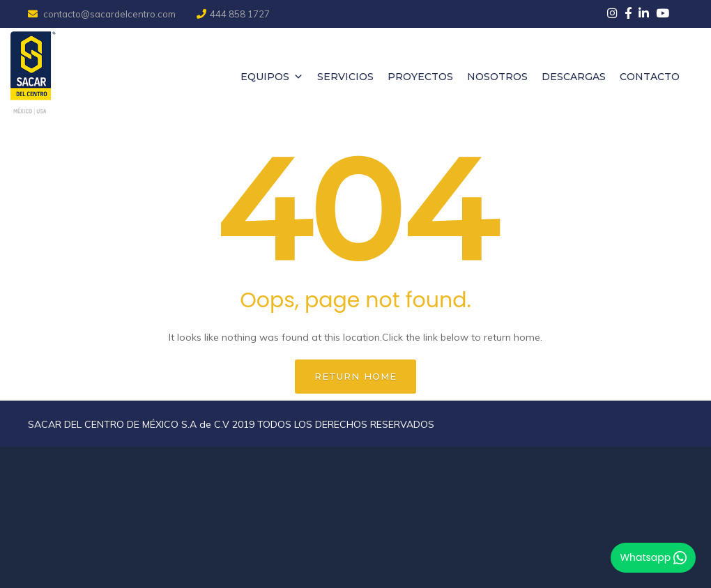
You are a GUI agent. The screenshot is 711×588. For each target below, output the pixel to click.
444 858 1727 (233, 14)
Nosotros (497, 77)
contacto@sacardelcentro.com (103, 14)
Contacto (650, 77)
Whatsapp (653, 557)
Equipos (272, 77)
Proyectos (420, 77)
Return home (355, 376)
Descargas (574, 77)
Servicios (345, 77)
